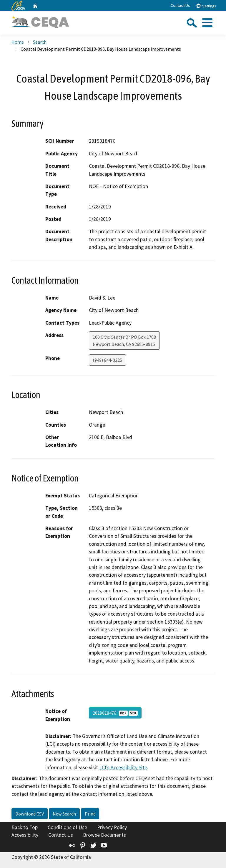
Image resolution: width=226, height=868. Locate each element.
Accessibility (25, 835)
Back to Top (25, 827)
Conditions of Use (67, 827)
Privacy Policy (112, 827)
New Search (64, 814)
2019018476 (115, 713)
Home (18, 42)
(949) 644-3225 (107, 360)
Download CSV (30, 814)
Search (40, 42)
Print (90, 814)
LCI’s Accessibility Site (123, 767)
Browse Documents (104, 835)
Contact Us (180, 5)
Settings (206, 6)
